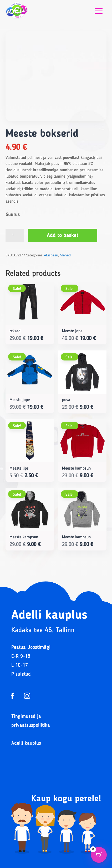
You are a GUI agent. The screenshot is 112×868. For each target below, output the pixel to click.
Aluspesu (51, 255)
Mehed (65, 255)
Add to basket (63, 236)
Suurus (13, 215)
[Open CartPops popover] (99, 855)
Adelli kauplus (26, 743)
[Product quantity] (15, 235)
